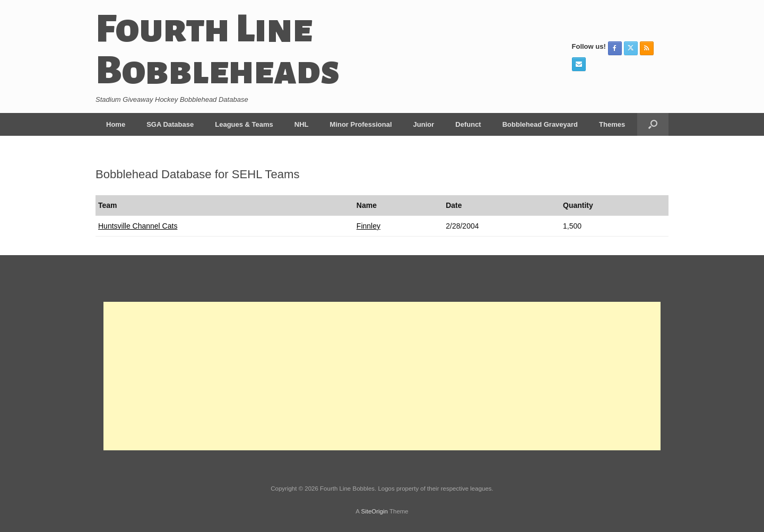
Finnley (368, 226)
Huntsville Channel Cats (138, 226)
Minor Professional (361, 124)
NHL (302, 124)
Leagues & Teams (244, 124)
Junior (424, 124)
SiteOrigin (374, 511)
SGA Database (170, 124)
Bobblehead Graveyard (540, 124)
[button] (653, 124)
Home (116, 124)
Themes (612, 124)
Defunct (468, 124)
